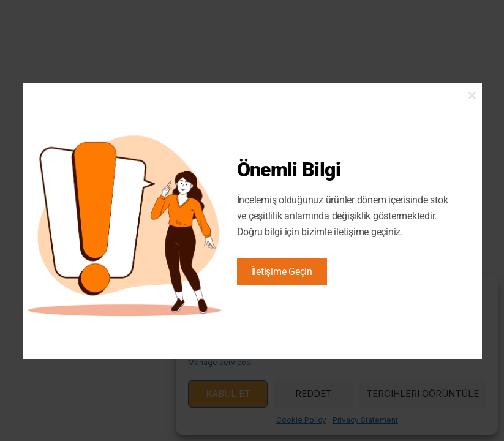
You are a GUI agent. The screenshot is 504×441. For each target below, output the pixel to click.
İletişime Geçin (282, 272)
